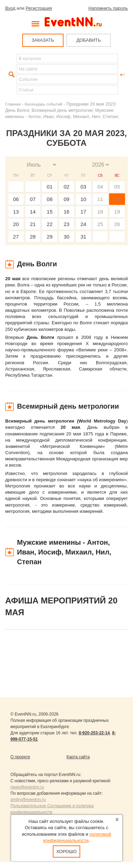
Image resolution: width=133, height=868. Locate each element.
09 (66, 199)
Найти (11, 75)
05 (117, 187)
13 (16, 212)
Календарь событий (43, 104)
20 (16, 224)
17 (84, 212)
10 (84, 199)
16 (66, 212)
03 (84, 187)
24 (84, 224)
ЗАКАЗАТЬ (43, 40)
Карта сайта (78, 757)
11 (100, 199)
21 (33, 224)
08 (50, 199)
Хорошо (66, 852)
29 (50, 237)
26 (117, 224)
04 (100, 187)
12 (117, 199)
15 (50, 212)
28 (33, 237)
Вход (10, 8)
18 (100, 212)
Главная (13, 104)
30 (66, 237)
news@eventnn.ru (27, 787)
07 (33, 199)
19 (117, 212)
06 (16, 199)
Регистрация (39, 8)
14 (33, 212)
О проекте (20, 757)
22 (50, 224)
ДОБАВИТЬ (89, 40)
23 (66, 224)
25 (100, 224)
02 (66, 187)
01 (50, 187)
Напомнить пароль (108, 8)
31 (84, 237)
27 (16, 237)
